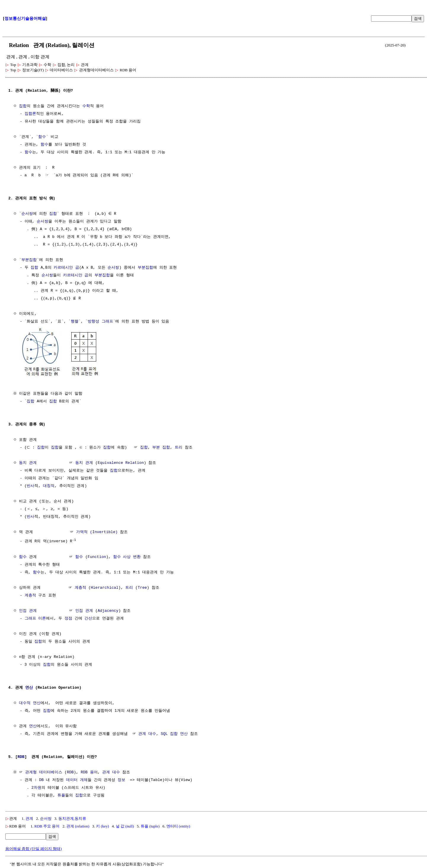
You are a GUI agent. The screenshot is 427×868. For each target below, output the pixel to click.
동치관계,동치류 (72, 818)
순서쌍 (27, 214)
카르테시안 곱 (66, 268)
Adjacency (108, 610)
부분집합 (29, 260)
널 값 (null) (125, 825)
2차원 (36, 787)
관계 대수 (147, 733)
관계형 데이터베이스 (45, 772)
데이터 (72, 779)
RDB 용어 (90, 772)
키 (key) (102, 825)
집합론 (30, 114)
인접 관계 (28, 610)
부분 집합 (160, 447)
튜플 (61, 795)
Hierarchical (105, 587)
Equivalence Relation (121, 462)
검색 (418, 18)
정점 (68, 618)
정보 (121, 779)
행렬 (75, 322)
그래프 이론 (35, 618)
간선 (88, 618)
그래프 (107, 322)
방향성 (93, 322)
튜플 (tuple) (150, 825)
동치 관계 (28, 462)
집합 (23, 106)
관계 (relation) (78, 825)
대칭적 (49, 485)
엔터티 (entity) (178, 825)
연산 (29, 687)
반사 (30, 485)
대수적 (25, 702)
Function (97, 556)
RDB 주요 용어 (47, 825)
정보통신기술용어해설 (25, 18)
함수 (42, 137)
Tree (142, 587)
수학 (86, 106)
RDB (21, 756)
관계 (29, 818)
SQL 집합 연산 (174, 733)
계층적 (80, 587)
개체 (84, 779)
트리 (177, 447)
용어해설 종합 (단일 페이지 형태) (34, 848)
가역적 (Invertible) (97, 532)
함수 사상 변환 (127, 556)
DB (41, 779)
